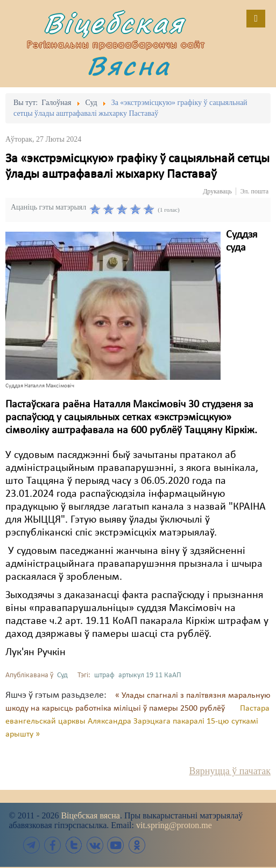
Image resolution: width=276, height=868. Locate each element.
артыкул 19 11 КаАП (150, 675)
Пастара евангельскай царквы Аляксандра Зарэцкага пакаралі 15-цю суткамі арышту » (137, 721)
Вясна (129, 65)
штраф (104, 675)
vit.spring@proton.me (174, 825)
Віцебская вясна (90, 815)
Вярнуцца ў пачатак (230, 771)
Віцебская (114, 23)
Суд (62, 675)
